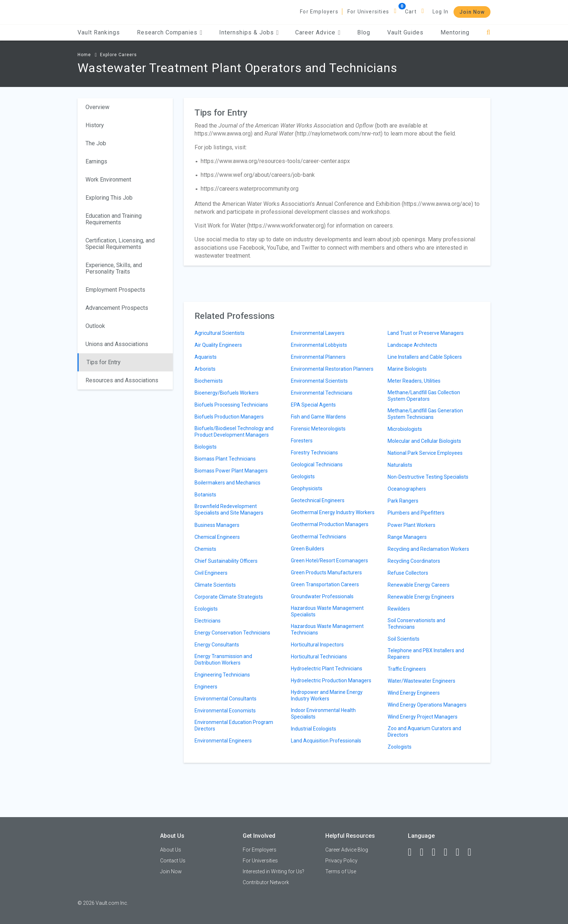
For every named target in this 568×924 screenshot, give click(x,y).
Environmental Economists (225, 711)
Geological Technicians (317, 465)
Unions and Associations (117, 344)
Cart (411, 12)
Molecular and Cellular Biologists (424, 441)
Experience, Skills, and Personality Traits (114, 268)
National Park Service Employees (425, 453)
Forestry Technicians (314, 453)
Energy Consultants (217, 645)
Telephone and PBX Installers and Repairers (426, 654)
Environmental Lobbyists (319, 345)
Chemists (205, 549)
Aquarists (206, 357)
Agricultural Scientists (220, 333)
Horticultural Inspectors (317, 645)
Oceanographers (407, 489)
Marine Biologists (407, 369)
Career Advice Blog (347, 850)
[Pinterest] (461, 852)
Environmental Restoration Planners (332, 369)
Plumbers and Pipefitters (416, 513)
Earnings (96, 161)
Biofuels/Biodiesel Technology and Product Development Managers (234, 432)
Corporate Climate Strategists (229, 597)
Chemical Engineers (217, 537)
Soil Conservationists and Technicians (416, 624)
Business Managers (217, 525)
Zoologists (400, 747)
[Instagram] (449, 852)
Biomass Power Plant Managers (231, 471)
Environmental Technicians (322, 393)
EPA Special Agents (313, 405)
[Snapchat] (473, 852)
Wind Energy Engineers (414, 693)
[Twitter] (437, 852)
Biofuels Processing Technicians (231, 405)
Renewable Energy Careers (419, 585)
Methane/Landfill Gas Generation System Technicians (425, 414)
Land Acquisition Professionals (326, 741)
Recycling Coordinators (414, 561)
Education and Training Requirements (114, 219)
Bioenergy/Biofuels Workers (227, 393)
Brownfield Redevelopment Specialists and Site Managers (229, 509)
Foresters (302, 441)
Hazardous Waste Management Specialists (327, 611)
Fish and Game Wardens (318, 417)
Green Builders (308, 549)
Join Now (472, 12)
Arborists (205, 369)
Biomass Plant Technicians (225, 459)
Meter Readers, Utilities (414, 381)
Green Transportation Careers (325, 584)
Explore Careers (118, 55)
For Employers (319, 12)
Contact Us (173, 861)
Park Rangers (403, 501)
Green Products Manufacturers (326, 573)
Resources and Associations (122, 380)
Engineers (206, 687)
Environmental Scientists (319, 381)
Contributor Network (266, 882)
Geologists (303, 476)
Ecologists (206, 609)
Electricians (208, 621)
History (95, 125)
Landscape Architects (412, 345)
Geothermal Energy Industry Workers (333, 512)
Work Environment (108, 180)
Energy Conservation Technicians (232, 633)
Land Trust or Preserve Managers (426, 333)
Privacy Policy (341, 861)
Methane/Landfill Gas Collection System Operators (424, 396)
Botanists (205, 495)
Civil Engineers (211, 573)
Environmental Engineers (223, 741)
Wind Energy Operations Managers (427, 705)
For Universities (368, 12)
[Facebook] (413, 852)
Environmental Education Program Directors (234, 725)
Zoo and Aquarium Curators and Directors (424, 732)
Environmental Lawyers (318, 333)
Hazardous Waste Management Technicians (327, 629)
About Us (171, 850)
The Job (96, 143)
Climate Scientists (215, 585)
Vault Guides (405, 32)
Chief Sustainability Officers (226, 561)
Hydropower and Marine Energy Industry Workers (327, 695)
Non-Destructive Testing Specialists (428, 477)
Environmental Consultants (225, 699)
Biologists (206, 447)
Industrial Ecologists (314, 729)
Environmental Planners (318, 357)
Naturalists (400, 465)
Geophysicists (307, 488)
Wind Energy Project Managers (423, 717)
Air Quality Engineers (218, 345)
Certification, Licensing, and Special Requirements (120, 244)
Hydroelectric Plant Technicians (327, 669)
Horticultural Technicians (319, 657)
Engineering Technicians (222, 675)
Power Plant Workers (412, 525)
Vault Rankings (99, 32)
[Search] (488, 32)
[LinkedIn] (425, 852)
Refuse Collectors (408, 573)
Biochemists (209, 381)
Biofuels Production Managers (229, 417)
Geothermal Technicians (319, 537)
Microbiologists (405, 429)
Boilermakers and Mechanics (227, 483)
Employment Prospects (115, 290)
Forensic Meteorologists (318, 429)
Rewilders (399, 609)
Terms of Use (341, 871)
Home (84, 55)
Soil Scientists (404, 639)
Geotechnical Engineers (318, 500)
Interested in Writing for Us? (273, 871)
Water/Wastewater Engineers (421, 681)
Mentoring (455, 32)
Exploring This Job (109, 198)
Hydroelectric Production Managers (331, 680)
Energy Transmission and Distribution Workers (223, 659)
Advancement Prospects (117, 308)
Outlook (95, 326)
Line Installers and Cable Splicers (425, 357)
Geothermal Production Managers (330, 524)
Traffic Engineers (407, 669)
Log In (440, 12)
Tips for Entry (104, 362)
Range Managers (407, 537)
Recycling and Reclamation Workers (428, 549)
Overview (97, 107)
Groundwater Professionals (322, 596)
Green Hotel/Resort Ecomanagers (329, 561)
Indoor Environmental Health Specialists (323, 713)
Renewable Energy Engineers (421, 597)
